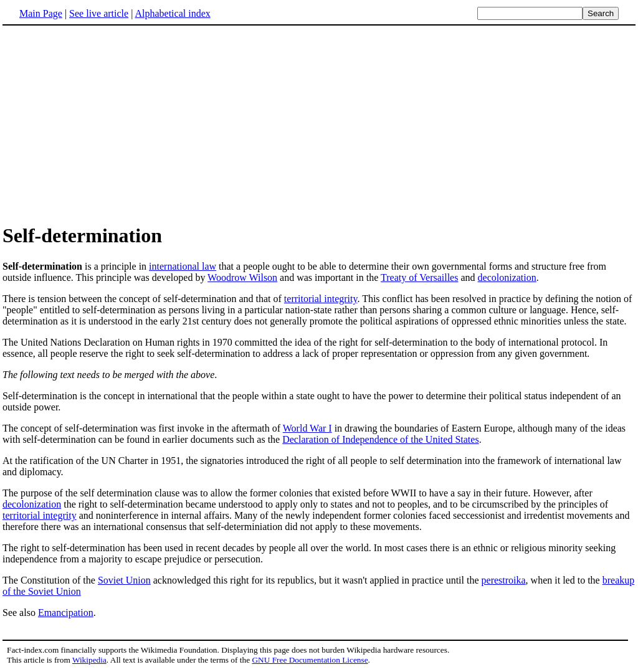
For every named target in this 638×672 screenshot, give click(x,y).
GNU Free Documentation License (310, 660)
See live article (99, 13)
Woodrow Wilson (242, 277)
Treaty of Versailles (419, 277)
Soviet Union (124, 580)
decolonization (507, 277)
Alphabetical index (172, 13)
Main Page (41, 13)
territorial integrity (321, 299)
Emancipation (66, 613)
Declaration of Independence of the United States (380, 439)
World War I (307, 428)
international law (183, 266)
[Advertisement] (107, 124)
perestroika (504, 580)
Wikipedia (89, 660)
